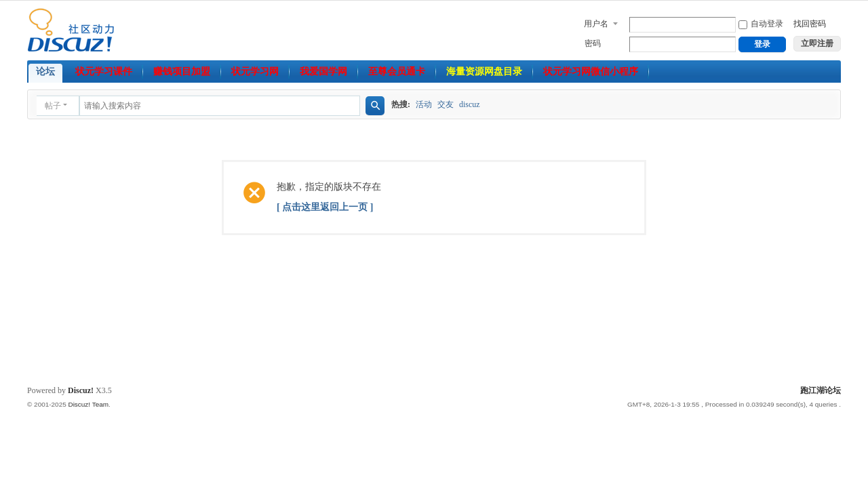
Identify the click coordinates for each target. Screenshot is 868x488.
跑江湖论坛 (821, 390)
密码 (593, 43)
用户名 (596, 24)
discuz (470, 104)
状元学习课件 (104, 72)
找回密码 (810, 24)
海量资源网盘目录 (484, 72)
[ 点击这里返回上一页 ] (325, 207)
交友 (446, 104)
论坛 (45, 72)
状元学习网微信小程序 (591, 72)
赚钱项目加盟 (182, 72)
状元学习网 (255, 72)
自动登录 (761, 24)
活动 (424, 104)
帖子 (53, 106)
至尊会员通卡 (397, 72)
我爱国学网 (323, 72)
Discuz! (81, 390)
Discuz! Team (88, 404)
